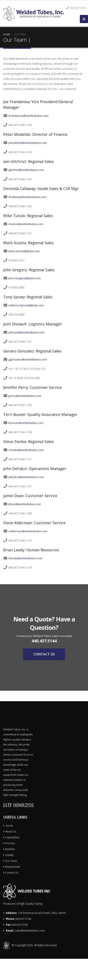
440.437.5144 (23, 919)
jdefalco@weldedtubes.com (26, 477)
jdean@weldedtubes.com (25, 504)
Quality (9, 855)
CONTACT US (44, 654)
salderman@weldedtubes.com (28, 531)
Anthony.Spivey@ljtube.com (26, 305)
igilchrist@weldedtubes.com (26, 170)
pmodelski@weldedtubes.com (28, 143)
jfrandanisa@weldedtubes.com (28, 116)
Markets (10, 849)
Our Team (11, 861)
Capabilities (12, 837)
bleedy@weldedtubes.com (25, 558)
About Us (11, 831)
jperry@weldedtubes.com (25, 396)
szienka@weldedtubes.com (26, 450)
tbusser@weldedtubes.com (26, 423)
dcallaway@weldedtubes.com (27, 197)
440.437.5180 (20, 925)
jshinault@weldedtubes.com (26, 332)
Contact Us (12, 873)
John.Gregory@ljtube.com (25, 278)
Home (7, 34)
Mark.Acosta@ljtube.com (24, 251)
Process (10, 843)
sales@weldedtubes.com (30, 930)
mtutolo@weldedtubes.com (26, 224)
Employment (13, 867)
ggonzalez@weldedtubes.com (28, 359)
